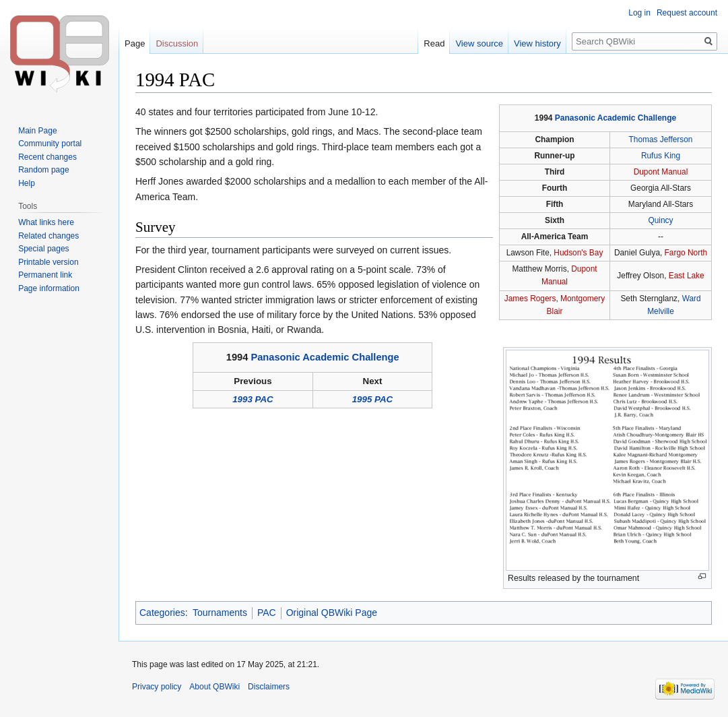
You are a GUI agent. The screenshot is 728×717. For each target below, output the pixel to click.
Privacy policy (157, 687)
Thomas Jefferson (661, 139)
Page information (49, 288)
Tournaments (220, 613)
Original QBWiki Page (332, 613)
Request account (687, 13)
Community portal (50, 144)
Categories (162, 613)
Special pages (43, 249)
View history (537, 43)
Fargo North (686, 253)
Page (135, 43)
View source (479, 43)
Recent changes (47, 157)
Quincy (660, 220)
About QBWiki (214, 687)
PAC (267, 613)
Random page (43, 170)
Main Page (37, 131)
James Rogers (530, 299)
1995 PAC (373, 399)
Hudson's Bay (578, 253)
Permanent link (45, 275)
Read (434, 43)
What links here (46, 222)
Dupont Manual (661, 172)
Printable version (48, 262)
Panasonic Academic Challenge (616, 118)
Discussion (177, 43)
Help (27, 183)
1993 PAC (253, 399)
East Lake (687, 276)
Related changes (48, 236)
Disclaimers (269, 687)
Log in (639, 13)
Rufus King (661, 156)
